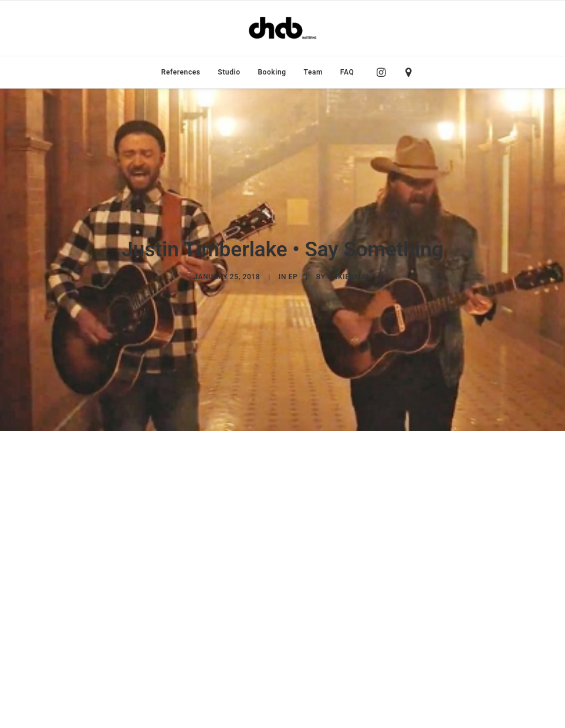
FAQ (347, 72)
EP (293, 260)
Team (314, 72)
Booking (272, 72)
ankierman (349, 260)
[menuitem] (181, 72)
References (181, 72)
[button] (384, 72)
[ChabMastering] (282, 28)
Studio (229, 72)
